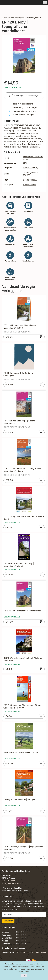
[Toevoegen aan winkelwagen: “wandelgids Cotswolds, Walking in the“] (41, 763)
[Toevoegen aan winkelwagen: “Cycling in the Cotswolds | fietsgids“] (41, 810)
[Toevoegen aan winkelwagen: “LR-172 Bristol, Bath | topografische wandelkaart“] (41, 432)
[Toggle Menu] (45, 3)
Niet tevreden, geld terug (24, 111)
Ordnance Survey (31, 168)
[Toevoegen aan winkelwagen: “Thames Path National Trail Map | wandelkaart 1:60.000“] (41, 574)
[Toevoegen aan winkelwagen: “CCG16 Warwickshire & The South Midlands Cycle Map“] (41, 668)
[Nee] (45, 970)
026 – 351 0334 (8, 881)
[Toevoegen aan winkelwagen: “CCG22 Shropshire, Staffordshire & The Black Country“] (41, 527)
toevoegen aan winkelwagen (24, 96)
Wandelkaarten (30, 185)
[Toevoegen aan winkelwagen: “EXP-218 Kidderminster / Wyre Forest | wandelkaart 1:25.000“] (41, 336)
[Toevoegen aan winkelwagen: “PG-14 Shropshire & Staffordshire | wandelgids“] (41, 384)
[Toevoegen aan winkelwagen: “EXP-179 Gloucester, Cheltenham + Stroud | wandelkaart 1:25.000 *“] (41, 716)
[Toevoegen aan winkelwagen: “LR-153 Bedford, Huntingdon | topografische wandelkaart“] (41, 858)
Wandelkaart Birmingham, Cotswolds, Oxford (23, 18)
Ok (24, 976)
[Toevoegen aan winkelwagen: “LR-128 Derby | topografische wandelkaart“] (41, 621)
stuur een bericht (39, 952)
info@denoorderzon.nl (12, 883)
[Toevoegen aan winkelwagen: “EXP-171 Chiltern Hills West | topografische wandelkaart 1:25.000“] (41, 480)
